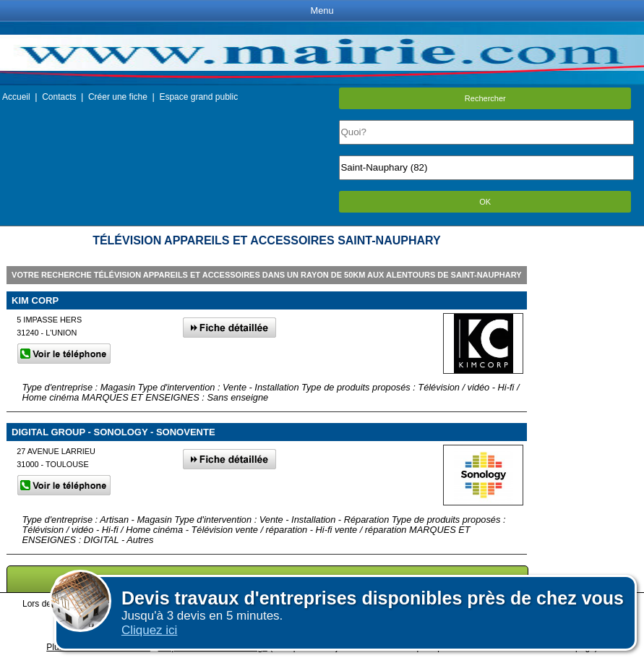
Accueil (16, 97)
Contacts (59, 97)
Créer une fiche (118, 97)
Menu (322, 10)
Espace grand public (198, 97)
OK (485, 202)
